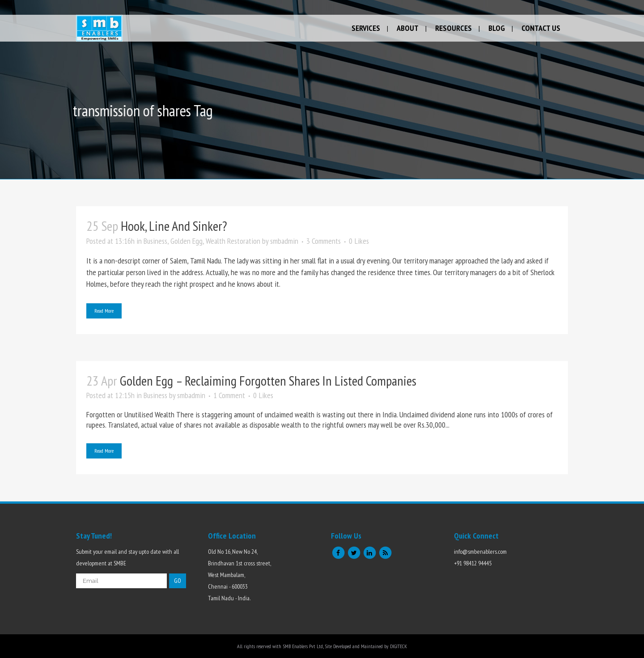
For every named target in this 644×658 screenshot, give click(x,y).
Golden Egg (186, 241)
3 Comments (324, 241)
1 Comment (229, 395)
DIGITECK (398, 646)
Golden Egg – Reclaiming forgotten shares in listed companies (268, 380)
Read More (104, 311)
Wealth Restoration (233, 241)
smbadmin (284, 241)
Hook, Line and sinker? (174, 226)
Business (155, 241)
